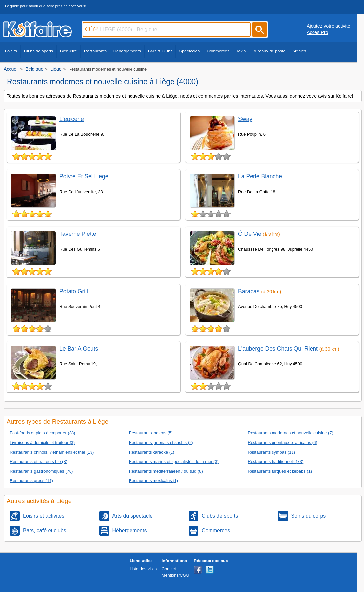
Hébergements (127, 51)
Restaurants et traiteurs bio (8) (39, 462)
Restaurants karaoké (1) (152, 452)
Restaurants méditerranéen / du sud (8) (166, 471)
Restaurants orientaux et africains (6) (282, 443)
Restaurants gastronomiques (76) (41, 471)
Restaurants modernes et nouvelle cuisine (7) (290, 433)
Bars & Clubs (160, 51)
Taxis (241, 51)
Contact (169, 569)
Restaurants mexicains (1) (153, 481)
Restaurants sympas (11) (271, 452)
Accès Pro (317, 32)
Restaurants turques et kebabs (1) (280, 471)
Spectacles (189, 51)
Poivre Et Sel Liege (84, 176)
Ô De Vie (250, 234)
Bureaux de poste (269, 51)
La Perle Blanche (260, 176)
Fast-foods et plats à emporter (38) (42, 433)
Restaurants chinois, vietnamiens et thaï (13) (52, 452)
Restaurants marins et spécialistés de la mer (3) (174, 462)
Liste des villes (143, 569)
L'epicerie (72, 119)
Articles (299, 51)
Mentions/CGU (175, 575)
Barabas (250, 291)
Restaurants (95, 51)
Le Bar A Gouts (79, 349)
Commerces (218, 51)
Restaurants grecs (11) (31, 481)
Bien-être (69, 51)
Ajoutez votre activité (328, 26)
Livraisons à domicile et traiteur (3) (42, 443)
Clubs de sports (39, 51)
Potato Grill (74, 291)
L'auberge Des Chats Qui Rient (279, 349)
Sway (245, 119)
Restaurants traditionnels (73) (275, 462)
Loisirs (11, 51)
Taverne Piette (78, 234)
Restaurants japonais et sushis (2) (161, 443)
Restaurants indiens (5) (151, 433)
